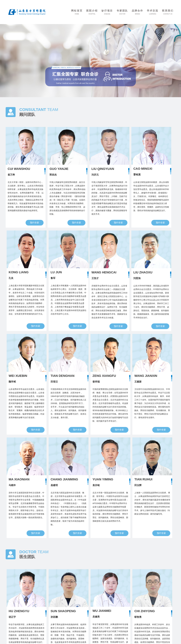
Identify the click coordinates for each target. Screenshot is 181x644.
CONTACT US (168, 14)
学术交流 (153, 11)
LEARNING (153, 14)
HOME (77, 14)
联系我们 (168, 11)
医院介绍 (92, 11)
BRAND (138, 14)
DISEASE (107, 14)
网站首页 (77, 11)
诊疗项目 (107, 11)
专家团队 (122, 11)
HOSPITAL (92, 14)
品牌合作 (138, 11)
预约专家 (35, 223)
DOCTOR (122, 14)
